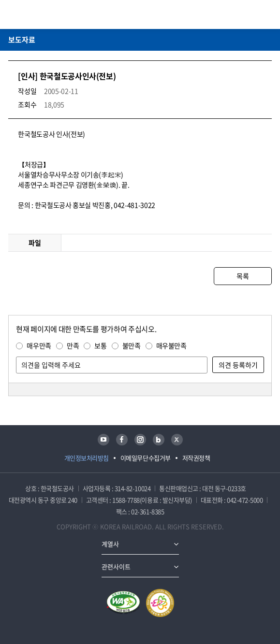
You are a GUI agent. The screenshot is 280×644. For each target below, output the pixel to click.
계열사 (110, 544)
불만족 (132, 345)
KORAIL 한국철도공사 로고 (46, 14)
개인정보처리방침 (87, 458)
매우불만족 (171, 345)
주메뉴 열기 (266, 14)
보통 (100, 345)
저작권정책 (196, 458)
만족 (73, 345)
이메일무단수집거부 (146, 458)
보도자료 (22, 40)
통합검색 (251, 14)
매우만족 (39, 345)
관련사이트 (116, 566)
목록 (243, 276)
